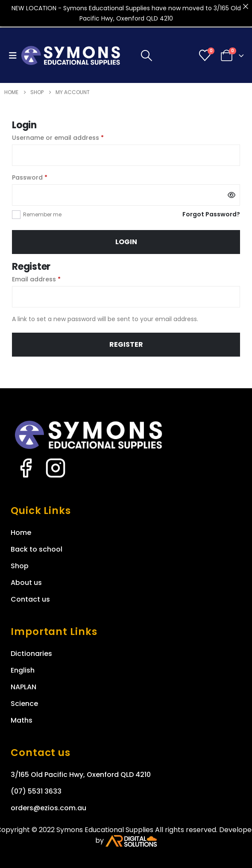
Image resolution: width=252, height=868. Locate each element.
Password (43, 177)
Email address (50, 279)
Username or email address (72, 137)
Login (126, 242)
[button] (15, 56)
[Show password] (231, 195)
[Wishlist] (205, 55)
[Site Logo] (71, 55)
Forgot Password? (211, 214)
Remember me (42, 214)
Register (126, 344)
